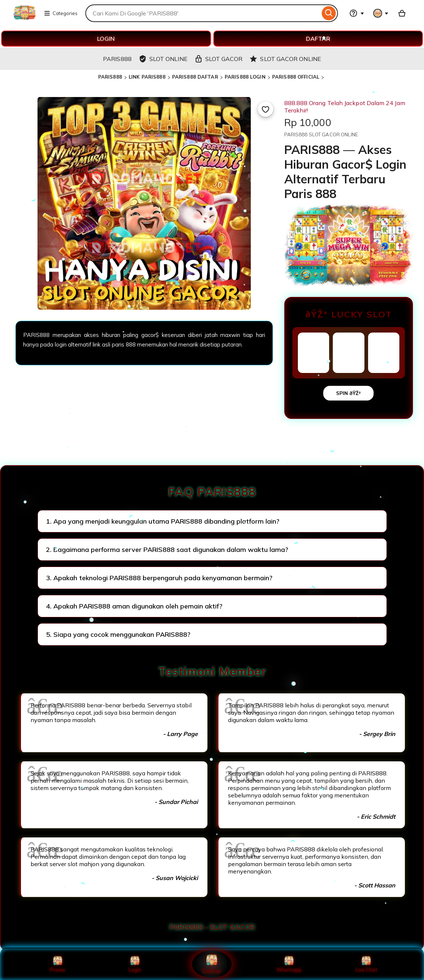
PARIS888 (110, 77)
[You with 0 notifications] (381, 13)
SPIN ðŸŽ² (348, 393)
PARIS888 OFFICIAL (296, 77)
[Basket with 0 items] (402, 13)
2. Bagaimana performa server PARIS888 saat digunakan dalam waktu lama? (167, 550)
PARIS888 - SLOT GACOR (212, 927)
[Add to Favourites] (266, 109)
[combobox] (203, 13)
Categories (61, 13)
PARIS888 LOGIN (245, 77)
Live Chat (366, 964)
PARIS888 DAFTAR (195, 77)
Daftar (212, 964)
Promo (58, 964)
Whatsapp (289, 964)
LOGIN (106, 39)
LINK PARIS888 (147, 77)
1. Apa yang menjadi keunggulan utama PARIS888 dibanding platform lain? (163, 521)
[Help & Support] (357, 13)
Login (135, 964)
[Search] (329, 13)
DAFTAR (318, 39)
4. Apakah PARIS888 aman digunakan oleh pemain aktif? (134, 606)
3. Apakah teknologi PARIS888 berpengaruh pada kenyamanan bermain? (159, 578)
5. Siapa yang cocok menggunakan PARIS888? (118, 634)
